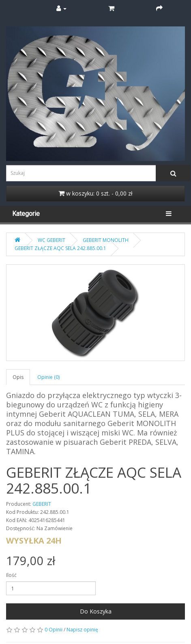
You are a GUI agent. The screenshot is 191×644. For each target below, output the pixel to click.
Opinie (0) (48, 377)
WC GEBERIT (52, 240)
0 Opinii (54, 630)
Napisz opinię (82, 630)
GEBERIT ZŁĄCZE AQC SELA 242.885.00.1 (60, 248)
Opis (18, 377)
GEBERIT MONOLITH (106, 240)
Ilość (11, 575)
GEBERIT (42, 504)
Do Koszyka (96, 611)
